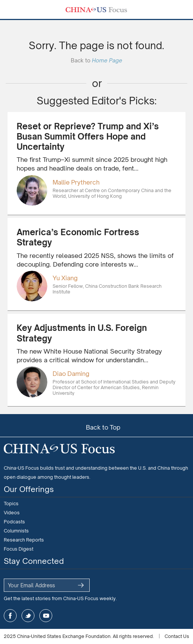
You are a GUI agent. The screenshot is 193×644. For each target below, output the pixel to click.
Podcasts (14, 522)
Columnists (16, 531)
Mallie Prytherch (76, 182)
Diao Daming (71, 374)
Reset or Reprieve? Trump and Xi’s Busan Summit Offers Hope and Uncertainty (88, 136)
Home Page (107, 60)
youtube (46, 616)
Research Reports (24, 540)
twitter (28, 616)
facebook (10, 616)
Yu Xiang (65, 278)
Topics (11, 504)
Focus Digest (19, 549)
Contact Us (177, 636)
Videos (12, 513)
